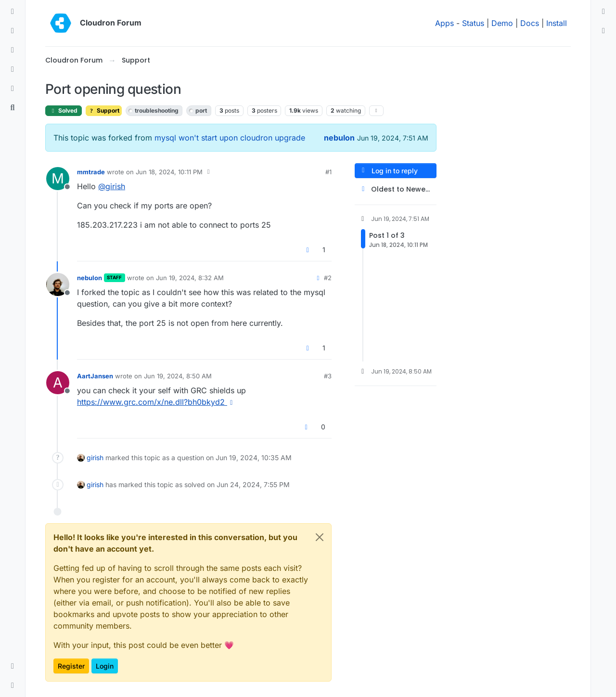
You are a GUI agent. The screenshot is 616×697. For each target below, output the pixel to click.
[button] (13, 666)
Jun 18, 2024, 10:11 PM (169, 172)
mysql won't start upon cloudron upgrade (230, 138)
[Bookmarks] (13, 89)
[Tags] (13, 50)
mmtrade (91, 172)
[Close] (320, 537)
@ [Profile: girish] (112, 186)
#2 (328, 278)
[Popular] (13, 69)
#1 (328, 172)
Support (104, 110)
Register (71, 666)
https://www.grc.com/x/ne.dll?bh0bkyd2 (156, 402)
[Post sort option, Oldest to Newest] (396, 189)
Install (557, 23)
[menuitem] (603, 12)
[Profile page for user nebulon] (58, 284)
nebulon (339, 138)
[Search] (13, 108)
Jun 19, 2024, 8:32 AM (190, 278)
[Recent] (13, 31)
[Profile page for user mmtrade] (58, 179)
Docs (530, 23)
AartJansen (95, 376)
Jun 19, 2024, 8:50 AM (178, 376)
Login (105, 666)
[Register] (603, 31)
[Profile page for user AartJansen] (58, 383)
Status (473, 23)
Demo (502, 23)
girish (95, 458)
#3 (328, 376)
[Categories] (13, 12)
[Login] (603, 12)
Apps (444, 23)
